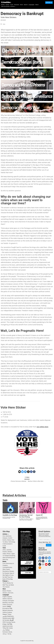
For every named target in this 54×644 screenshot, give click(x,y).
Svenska (9, 622)
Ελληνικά (9, 605)
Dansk (13, 622)
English (5, 597)
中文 (11, 608)
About (37, 5)
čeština (5, 612)
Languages (31, 5)
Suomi (4, 606)
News (6, 542)
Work (4, 569)
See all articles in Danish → (9, 6)
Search (26, 5)
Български (6, 608)
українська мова (8, 626)
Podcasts (17, 5)
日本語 (9, 606)
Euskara (10, 612)
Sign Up (49, 545)
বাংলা (4, 622)
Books (3, 5)
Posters (5, 552)
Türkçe (9, 614)
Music (9, 554)
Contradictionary (7, 567)
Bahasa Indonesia (8, 610)
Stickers (10, 552)
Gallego (7, 630)
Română (7, 620)
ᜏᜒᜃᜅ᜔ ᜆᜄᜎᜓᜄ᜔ (7, 634)
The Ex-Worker (7, 583)
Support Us (49, 3)
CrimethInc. (6, 2)
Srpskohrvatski (7, 618)
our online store (43, 427)
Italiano (5, 599)
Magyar (5, 614)
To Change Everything (9, 556)
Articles (5, 534)
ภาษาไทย (9, 624)
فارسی (5, 616)
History (9, 540)
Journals (9, 550)
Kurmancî (5, 632)
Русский (11, 603)
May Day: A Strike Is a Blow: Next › (36, 481)
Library (7, 5)
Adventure (8, 536)
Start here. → (29, 573)
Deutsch (10, 599)
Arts (4, 536)
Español (10, 597)
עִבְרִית (4, 624)
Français (5, 601)
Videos (5, 554)
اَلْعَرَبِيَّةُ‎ (12, 620)
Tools (12, 5)
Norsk (10, 632)
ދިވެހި (4, 630)
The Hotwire (6, 587)
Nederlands (10, 616)
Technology (12, 542)
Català (11, 628)
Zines (4, 550)
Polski (4, 605)
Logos (13, 554)
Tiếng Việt (5, 628)
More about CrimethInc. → (29, 563)
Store (22, 5)
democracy (27, 479)
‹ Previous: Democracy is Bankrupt (18, 481)
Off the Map (9, 579)
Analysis (5, 538)
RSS (8, 534)
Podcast (5, 581)
